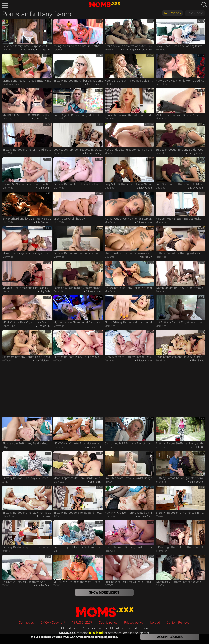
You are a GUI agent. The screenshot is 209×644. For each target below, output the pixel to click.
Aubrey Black (94, 447)
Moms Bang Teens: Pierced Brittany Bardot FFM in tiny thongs (27, 68)
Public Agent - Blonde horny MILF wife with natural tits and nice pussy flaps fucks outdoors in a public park (78, 102)
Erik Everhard (43, 222)
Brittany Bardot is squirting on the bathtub (27, 535)
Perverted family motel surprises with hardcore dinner (27, 33)
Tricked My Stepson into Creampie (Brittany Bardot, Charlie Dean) (27, 171)
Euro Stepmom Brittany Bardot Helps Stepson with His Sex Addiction (180, 171)
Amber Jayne (94, 84)
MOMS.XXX (104, 612)
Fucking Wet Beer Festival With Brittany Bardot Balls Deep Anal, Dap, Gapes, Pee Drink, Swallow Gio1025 (129, 569)
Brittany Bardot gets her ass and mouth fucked (78, 500)
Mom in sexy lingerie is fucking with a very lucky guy (27, 240)
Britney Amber (195, 153)
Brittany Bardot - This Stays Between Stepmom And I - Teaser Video (27, 465)
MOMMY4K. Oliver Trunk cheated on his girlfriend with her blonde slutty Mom (129, 500)
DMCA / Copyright (53, 622)
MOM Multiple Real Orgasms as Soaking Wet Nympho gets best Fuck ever (27, 310)
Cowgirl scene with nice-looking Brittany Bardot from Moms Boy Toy (180, 33)
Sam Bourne (196, 482)
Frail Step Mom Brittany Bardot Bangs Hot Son (129, 465)
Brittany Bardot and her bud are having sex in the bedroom (78, 240)
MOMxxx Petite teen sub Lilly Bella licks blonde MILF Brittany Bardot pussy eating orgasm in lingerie (27, 275)
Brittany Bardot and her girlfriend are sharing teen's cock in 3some (27, 137)
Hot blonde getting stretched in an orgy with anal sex (129, 137)
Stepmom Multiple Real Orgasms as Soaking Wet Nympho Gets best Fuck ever (129, 240)
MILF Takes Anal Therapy (78, 206)
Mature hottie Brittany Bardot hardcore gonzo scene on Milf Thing (129, 275)
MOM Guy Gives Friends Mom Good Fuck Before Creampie (180, 68)
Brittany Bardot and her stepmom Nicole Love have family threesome (27, 500)
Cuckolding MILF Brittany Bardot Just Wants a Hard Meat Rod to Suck (129, 431)
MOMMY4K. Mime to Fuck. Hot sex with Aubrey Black (78, 431)
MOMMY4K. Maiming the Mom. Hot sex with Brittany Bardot (78, 569)
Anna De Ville (27, 50)
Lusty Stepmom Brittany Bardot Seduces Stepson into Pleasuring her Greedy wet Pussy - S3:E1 (129, 344)
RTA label (96, 633)
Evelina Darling (93, 153)
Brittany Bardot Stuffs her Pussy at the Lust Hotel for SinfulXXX (180, 431)
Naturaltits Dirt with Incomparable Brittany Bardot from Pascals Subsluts (129, 68)
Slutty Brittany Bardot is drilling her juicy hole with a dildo (129, 310)
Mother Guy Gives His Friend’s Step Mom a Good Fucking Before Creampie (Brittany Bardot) (129, 206)
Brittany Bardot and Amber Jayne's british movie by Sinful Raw (78, 68)
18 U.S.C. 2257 (82, 622)
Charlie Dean (43, 188)
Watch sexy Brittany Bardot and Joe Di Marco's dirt (180, 569)
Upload (155, 622)
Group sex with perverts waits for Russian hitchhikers (129, 33)
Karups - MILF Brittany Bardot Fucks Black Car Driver (180, 206)
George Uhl (44, 50)
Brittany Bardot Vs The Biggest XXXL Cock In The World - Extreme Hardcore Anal (180, 240)
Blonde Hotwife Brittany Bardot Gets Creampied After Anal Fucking (27, 431)
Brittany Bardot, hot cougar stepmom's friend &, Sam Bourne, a (180, 465)
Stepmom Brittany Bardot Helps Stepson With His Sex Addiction (27, 344)
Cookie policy (108, 622)
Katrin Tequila (130, 50)
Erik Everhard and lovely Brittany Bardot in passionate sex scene (27, 206)
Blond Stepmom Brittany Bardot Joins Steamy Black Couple (129, 535)
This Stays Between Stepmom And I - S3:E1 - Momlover (27, 569)
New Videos (172, 13)
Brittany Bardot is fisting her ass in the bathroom (180, 500)
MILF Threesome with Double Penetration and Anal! (180, 102)
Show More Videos (104, 592)
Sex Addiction (42, 360)
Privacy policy (134, 622)
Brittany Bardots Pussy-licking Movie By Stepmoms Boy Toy (78, 344)
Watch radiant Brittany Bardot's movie (180, 275)
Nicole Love (43, 516)
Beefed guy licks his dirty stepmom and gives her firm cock (78, 275)
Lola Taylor (146, 50)
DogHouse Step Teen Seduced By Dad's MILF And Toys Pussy (78, 137)
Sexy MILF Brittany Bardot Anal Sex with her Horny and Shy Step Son (129, 171)
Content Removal (178, 622)
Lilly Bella (45, 291)
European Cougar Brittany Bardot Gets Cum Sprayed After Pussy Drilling (180, 137)
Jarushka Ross (42, 119)
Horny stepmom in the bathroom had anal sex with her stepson (129, 102)
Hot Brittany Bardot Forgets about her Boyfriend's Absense (180, 310)
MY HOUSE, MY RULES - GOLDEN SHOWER (27, 102)
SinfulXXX (198, 447)
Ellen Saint (197, 360)
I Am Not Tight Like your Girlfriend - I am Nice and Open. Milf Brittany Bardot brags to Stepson (78, 535)
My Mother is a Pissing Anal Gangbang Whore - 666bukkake (78, 310)
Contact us (26, 622)
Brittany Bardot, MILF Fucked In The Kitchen (78, 171)
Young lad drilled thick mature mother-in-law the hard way (78, 33)
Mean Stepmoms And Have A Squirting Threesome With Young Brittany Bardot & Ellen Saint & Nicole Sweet (180, 344)
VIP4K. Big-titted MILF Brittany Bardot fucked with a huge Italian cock (180, 535)
